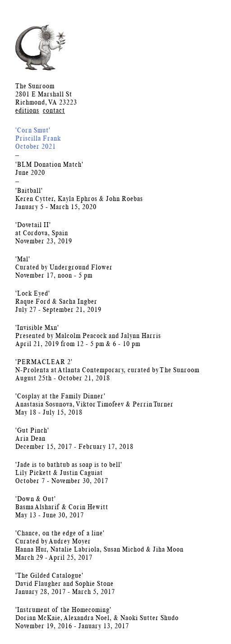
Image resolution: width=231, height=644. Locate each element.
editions (27, 110)
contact (54, 110)
